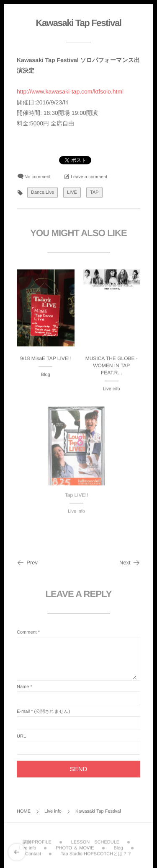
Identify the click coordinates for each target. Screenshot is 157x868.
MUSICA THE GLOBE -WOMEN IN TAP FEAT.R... (112, 366)
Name (23, 687)
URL (21, 736)
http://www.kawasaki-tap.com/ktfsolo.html (70, 91)
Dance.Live (42, 192)
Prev (27, 563)
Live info (112, 389)
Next (130, 563)
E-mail (23, 712)
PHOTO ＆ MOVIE (75, 846)
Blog (46, 375)
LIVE (72, 192)
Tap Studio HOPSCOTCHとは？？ (96, 852)
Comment (27, 632)
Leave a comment (89, 177)
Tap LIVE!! (76, 497)
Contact (33, 852)
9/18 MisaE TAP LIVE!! (45, 359)
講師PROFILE (37, 840)
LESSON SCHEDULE (95, 840)
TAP (94, 192)
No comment (37, 177)
